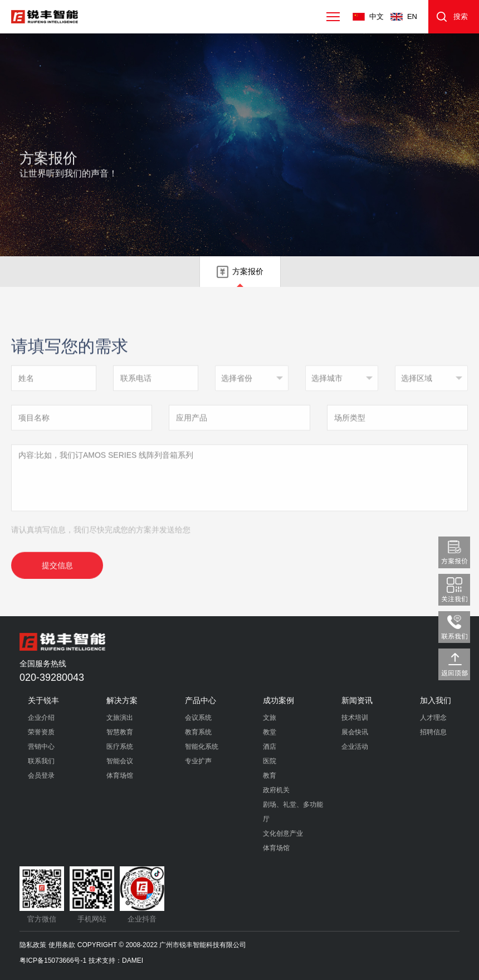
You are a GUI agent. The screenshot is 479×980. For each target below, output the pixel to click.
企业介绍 (41, 718)
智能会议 (120, 761)
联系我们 (41, 761)
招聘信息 (433, 732)
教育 (270, 776)
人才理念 (433, 718)
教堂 (270, 732)
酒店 (270, 747)
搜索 (461, 16)
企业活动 (355, 747)
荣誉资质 (41, 732)
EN (412, 16)
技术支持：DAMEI (116, 961)
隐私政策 (33, 945)
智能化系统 (202, 747)
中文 (377, 16)
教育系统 (198, 732)
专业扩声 (198, 761)
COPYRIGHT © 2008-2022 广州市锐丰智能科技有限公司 (162, 945)
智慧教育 (120, 732)
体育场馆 (120, 776)
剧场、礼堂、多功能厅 (293, 812)
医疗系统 (120, 747)
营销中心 (41, 747)
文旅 (270, 718)
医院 (270, 761)
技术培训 (355, 718)
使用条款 (62, 945)
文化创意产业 (283, 833)
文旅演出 (120, 718)
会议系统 (198, 718)
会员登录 (41, 776)
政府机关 (276, 790)
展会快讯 (355, 732)
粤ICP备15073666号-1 (53, 961)
